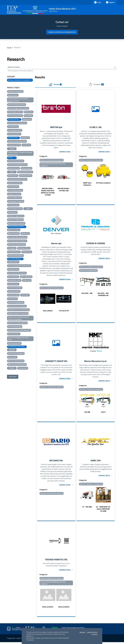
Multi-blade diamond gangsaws (17, 241)
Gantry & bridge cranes (15, 198)
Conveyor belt (26, 145)
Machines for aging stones (15, 220)
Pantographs (12, 248)
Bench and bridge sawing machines (18, 108)
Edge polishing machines (25, 172)
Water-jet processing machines (17, 365)
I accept (95, 635)
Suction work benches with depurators (19, 330)
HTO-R (103, 413)
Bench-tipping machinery (15, 112)
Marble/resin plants (14, 230)
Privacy (83, 632)
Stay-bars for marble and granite (17, 323)
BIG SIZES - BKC (87, 294)
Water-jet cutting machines (16, 361)
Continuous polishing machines (17, 142)
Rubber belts (27, 281)
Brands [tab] (55, 85)
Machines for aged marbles (16, 216)
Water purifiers (12, 357)
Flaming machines (13, 187)
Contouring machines (14, 145)
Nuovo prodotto (48, 609)
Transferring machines (14, 344)
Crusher (12, 149)
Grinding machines (13, 205)
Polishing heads (27, 252)
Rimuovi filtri (13, 377)
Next (74, 183)
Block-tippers (28, 116)
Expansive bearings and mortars (17, 179)
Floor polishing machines (15, 191)
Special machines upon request (17, 306)
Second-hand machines (15, 288)
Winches (12, 368)
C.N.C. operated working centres (17, 123)
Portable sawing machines (15, 256)
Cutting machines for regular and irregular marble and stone (20, 154)
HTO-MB (87, 413)
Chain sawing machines (15, 131)
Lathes (28, 209)
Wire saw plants (23, 368)
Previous (38, 183)
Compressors (25, 138)
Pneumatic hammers (14, 252)
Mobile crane (25, 234)
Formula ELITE (64, 312)
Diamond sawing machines (16, 161)
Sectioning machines (14, 292)
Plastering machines (24, 248)
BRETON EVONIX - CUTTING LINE (64, 190)
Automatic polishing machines (17, 105)
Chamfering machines (14, 134)
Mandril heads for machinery (16, 224)
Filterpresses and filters (15, 183)
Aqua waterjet (48, 312)
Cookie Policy (92, 632)
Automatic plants (13, 95)
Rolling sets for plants (14, 281)
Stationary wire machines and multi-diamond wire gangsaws (18, 318)
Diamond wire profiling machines (17, 165)
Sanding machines (13, 284)
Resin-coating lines (26, 277)
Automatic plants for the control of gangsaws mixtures (18, 100)
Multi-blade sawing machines (17, 245)
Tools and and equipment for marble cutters (18, 339)
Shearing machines (13, 295)
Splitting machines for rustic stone (18, 314)
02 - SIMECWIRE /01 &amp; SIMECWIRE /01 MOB (103, 510)
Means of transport (13, 234)
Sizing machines (12, 299)
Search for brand (14, 67)
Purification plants (13, 270)
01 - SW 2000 (87, 508)
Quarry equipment (13, 277)
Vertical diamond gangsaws (16, 354)
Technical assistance (14, 334)
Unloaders (12, 350)
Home (9, 48)
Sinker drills (25, 295)
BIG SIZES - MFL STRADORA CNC (103, 295)
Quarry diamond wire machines (17, 273)
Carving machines (13, 127)
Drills (12, 172)
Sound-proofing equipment (16, 303)
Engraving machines (26, 176)
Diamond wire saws (14, 168)
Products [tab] (96, 85)
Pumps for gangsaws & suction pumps (19, 266)
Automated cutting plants (15, 92)
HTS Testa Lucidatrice (103, 183)
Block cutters (29, 112)
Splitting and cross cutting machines (18, 310)
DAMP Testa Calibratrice (87, 184)
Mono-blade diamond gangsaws (17, 237)
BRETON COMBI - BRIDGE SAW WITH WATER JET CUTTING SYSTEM (48, 192)
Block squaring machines (15, 116)
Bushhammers (27, 119)
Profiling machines (13, 262)
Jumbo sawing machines (15, 209)
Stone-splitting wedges (15, 327)
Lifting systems (12, 213)
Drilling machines (26, 168)
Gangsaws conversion (14, 194)
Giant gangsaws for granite (16, 202)
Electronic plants (13, 176)
